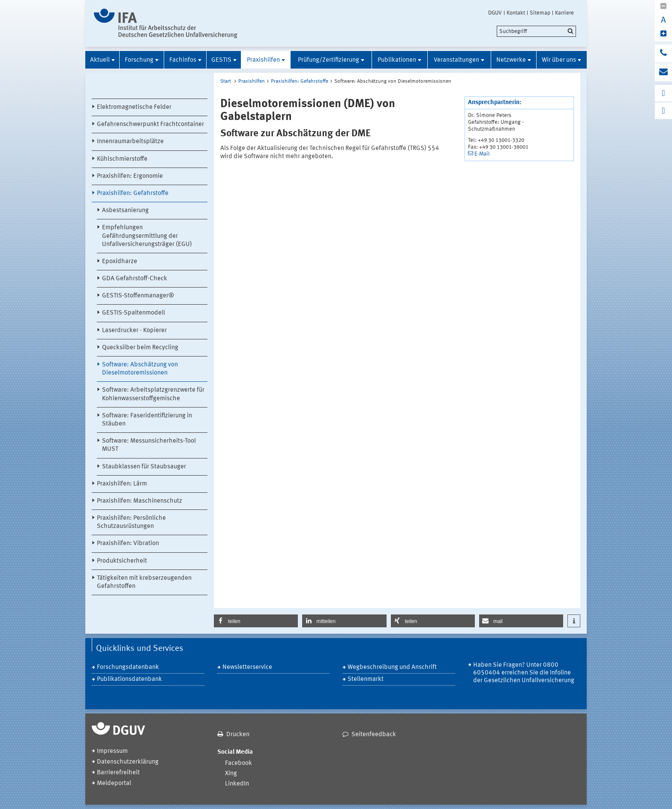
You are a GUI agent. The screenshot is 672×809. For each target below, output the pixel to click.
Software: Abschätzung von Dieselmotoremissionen (140, 369)
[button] (256, 621)
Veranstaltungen (456, 60)
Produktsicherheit (122, 561)
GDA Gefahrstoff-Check (135, 279)
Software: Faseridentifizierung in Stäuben (147, 420)
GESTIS (221, 60)
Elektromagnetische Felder (134, 107)
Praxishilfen (263, 60)
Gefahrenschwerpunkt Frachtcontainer (150, 124)
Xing (231, 774)
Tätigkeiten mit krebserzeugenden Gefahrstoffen (144, 582)
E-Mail (482, 154)
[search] (536, 31)
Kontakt (516, 13)
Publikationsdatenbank (129, 679)
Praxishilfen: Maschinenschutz (139, 501)
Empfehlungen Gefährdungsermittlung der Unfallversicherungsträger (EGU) (147, 236)
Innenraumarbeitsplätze (130, 142)
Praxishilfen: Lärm (122, 484)
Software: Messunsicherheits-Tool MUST (149, 445)
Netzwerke (511, 60)
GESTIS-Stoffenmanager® (138, 296)
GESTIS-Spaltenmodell (133, 313)
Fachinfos (183, 60)
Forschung (139, 60)
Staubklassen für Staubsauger (144, 467)
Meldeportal (114, 784)
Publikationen (397, 60)
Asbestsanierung (125, 211)
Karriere (564, 13)
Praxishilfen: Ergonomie (130, 176)
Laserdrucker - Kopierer (134, 331)
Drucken (238, 735)
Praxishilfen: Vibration (128, 544)
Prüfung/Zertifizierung (328, 60)
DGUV (495, 13)
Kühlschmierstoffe (122, 159)
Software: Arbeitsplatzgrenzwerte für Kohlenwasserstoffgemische (153, 394)
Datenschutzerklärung (128, 762)
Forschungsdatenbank (128, 667)
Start (226, 81)
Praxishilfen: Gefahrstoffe (133, 193)
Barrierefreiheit (118, 773)
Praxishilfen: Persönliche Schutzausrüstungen (131, 522)
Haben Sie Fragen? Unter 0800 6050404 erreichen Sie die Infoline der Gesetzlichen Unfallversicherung (524, 673)
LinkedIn (237, 784)
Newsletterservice (247, 667)
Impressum (112, 751)
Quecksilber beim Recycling (140, 348)
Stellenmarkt (366, 679)
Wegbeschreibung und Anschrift (392, 667)
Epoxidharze (120, 262)
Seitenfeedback (374, 735)
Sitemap (540, 13)
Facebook (238, 763)
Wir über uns (559, 60)
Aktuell (100, 60)
